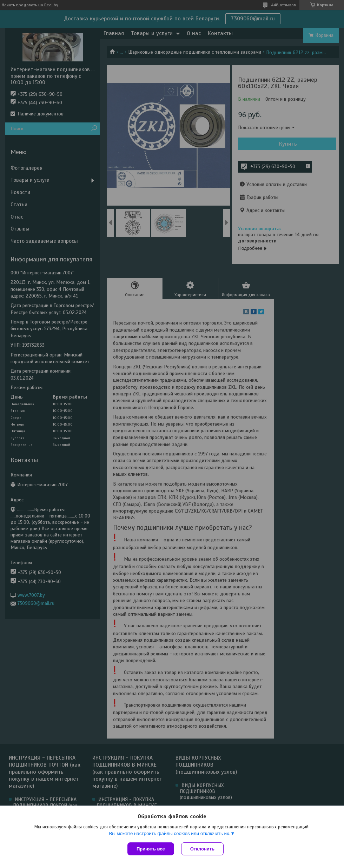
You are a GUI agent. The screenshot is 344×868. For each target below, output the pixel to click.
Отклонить (202, 849)
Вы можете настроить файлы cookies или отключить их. (170, 833)
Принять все (151, 849)
